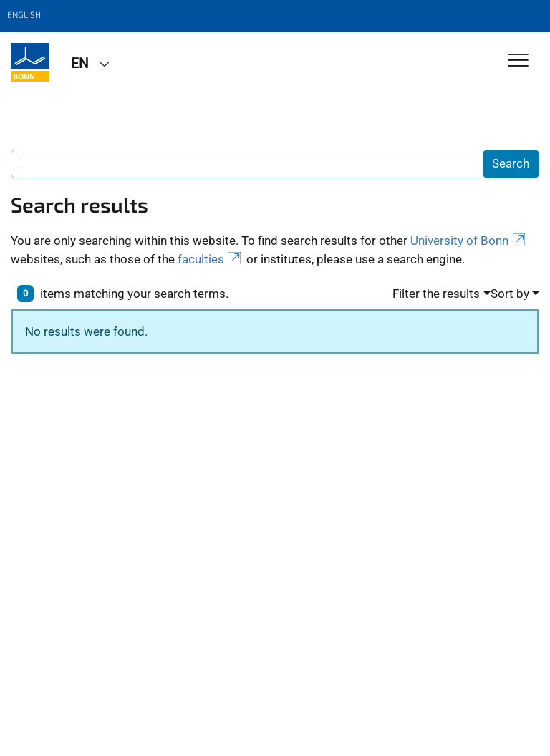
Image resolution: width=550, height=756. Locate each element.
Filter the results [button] (436, 294)
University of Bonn (469, 241)
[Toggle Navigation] (518, 61)
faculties (211, 259)
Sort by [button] (510, 294)
